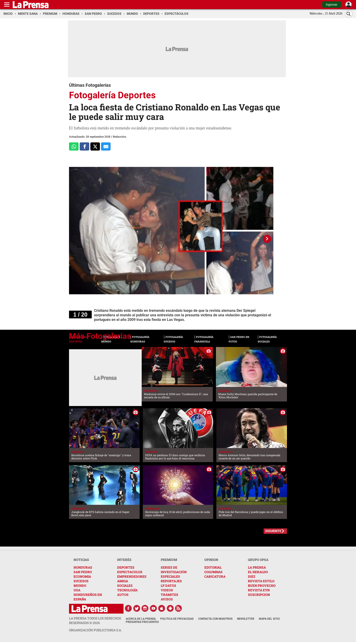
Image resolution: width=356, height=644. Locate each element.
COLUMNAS (213, 572)
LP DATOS (168, 586)
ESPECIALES (170, 576)
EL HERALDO (258, 572)
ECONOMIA (82, 576)
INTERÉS (124, 560)
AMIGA (123, 581)
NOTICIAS (81, 560)
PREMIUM (169, 560)
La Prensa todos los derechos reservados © (95, 620)
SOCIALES (125, 586)
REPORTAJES (171, 581)
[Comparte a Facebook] (84, 146)
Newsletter (246, 619)
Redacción (120, 136)
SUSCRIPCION (259, 595)
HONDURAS (83, 567)
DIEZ (252, 576)
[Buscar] (349, 14)
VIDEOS (167, 590)
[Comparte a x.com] (95, 146)
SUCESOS (81, 581)
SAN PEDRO (83, 572)
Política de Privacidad (177, 619)
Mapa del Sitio (269, 619)
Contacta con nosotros (215, 619)
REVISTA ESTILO (261, 581)
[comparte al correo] (106, 146)
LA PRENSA (257, 567)
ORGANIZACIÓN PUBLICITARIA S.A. (95, 630)
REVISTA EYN (259, 590)
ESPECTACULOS (130, 572)
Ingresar (332, 5)
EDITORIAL (213, 567)
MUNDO (80, 586)
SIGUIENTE (273, 531)
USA (77, 590)
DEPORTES (126, 567)
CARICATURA (215, 576)
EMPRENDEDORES (132, 576)
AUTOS (123, 595)
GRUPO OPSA (258, 560)
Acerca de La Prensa (141, 619)
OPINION (211, 560)
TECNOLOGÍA (127, 590)
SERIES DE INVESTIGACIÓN (174, 570)
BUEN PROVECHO (262, 586)
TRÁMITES (169, 595)
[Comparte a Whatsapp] (74, 146)
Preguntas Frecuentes (142, 622)
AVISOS (167, 599)
